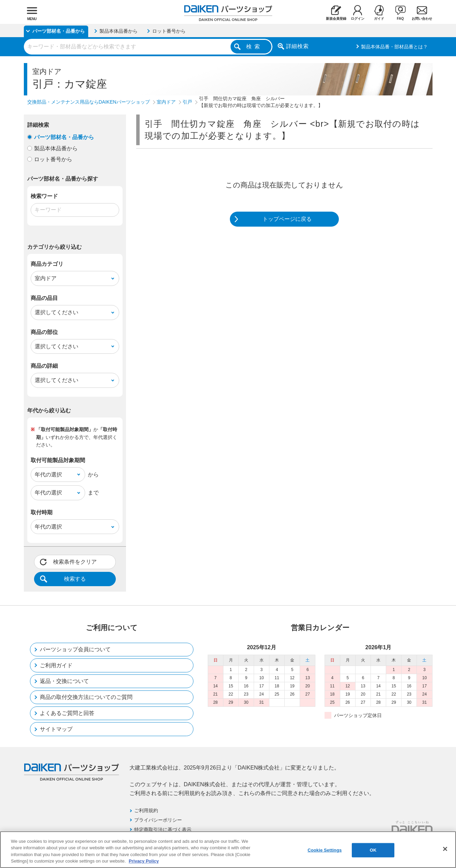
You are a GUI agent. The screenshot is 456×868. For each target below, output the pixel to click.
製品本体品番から (56, 148)
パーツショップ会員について (75, 649)
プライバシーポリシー (158, 820)
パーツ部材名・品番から (64, 137)
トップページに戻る (287, 219)
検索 (254, 47)
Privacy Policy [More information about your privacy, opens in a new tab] (144, 861)
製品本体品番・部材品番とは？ (394, 47)
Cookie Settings (325, 850)
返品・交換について (64, 681)
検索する (75, 579)
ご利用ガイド (56, 665)
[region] (228, 850)
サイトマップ (56, 729)
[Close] (445, 849)
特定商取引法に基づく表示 (163, 829)
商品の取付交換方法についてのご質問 (86, 697)
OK (373, 850)
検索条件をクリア (75, 562)
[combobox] (148, 47)
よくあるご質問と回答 (67, 713)
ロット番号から (53, 159)
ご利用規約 (146, 810)
